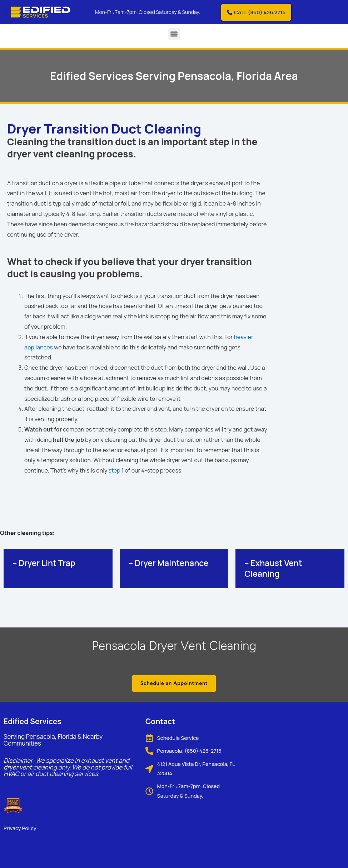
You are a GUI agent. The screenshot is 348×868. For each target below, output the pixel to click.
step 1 (116, 470)
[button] (174, 34)
